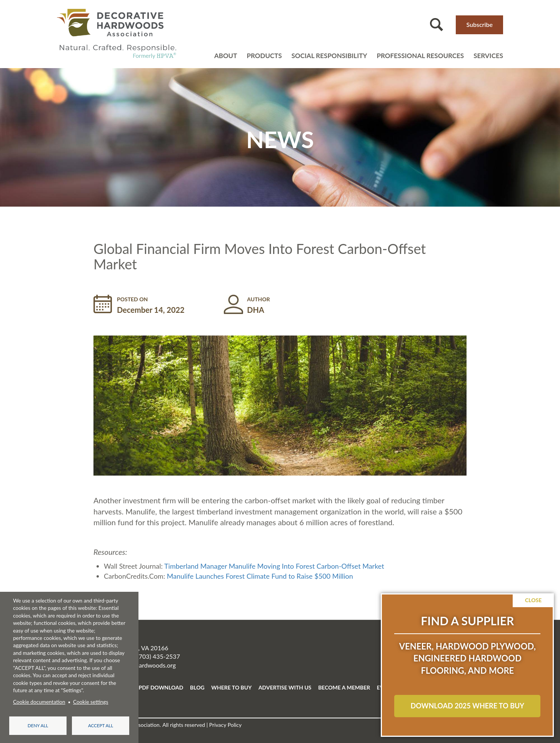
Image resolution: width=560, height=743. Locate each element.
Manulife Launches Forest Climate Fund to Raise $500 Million (260, 576)
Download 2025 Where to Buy (467, 706)
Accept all (101, 725)
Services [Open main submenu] (488, 56)
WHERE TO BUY (231, 687)
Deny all (38, 725)
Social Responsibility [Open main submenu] (329, 56)
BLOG (197, 687)
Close (533, 600)
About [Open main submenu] (226, 56)
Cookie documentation (39, 702)
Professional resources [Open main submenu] (420, 56)
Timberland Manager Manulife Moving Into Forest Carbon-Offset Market (274, 566)
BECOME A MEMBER (344, 687)
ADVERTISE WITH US (285, 687)
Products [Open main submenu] (264, 56)
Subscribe (479, 24)
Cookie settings (91, 702)
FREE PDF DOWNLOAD (154, 687)
